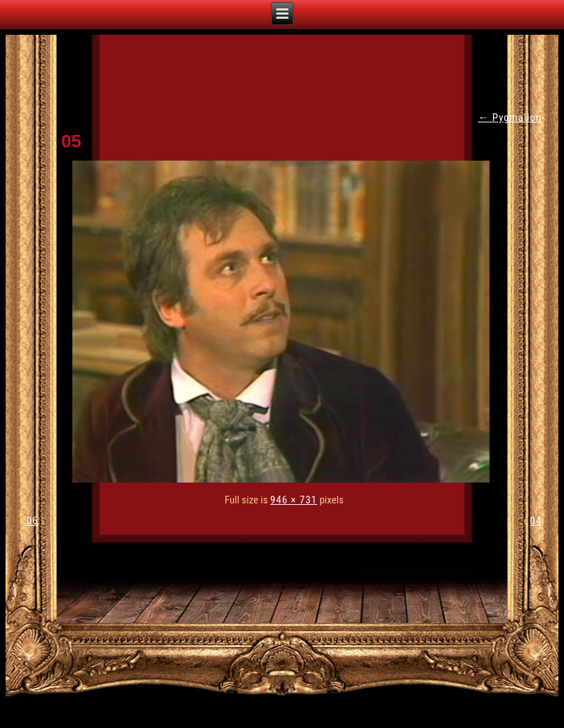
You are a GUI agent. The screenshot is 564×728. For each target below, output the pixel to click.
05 (71, 141)
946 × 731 (294, 500)
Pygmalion (510, 118)
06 (32, 521)
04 (536, 521)
